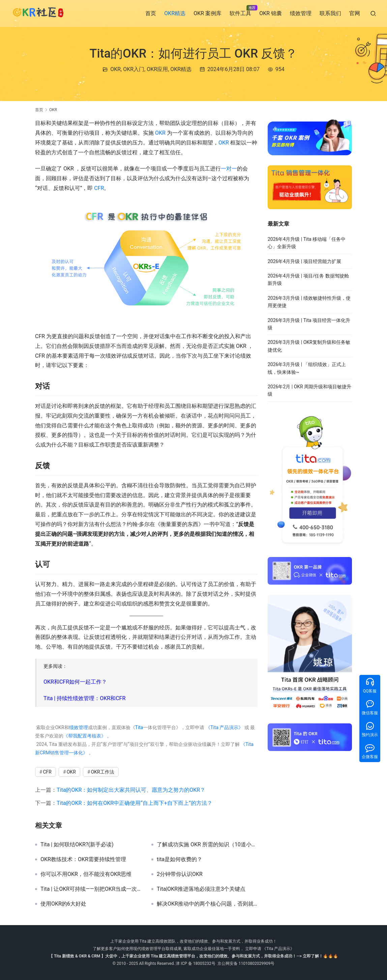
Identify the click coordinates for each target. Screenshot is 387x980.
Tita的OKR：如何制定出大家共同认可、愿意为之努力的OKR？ (131, 790)
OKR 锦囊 (271, 13)
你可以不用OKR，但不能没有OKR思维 (86, 874)
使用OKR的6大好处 (63, 904)
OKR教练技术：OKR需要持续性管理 (83, 859)
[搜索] (373, 13)
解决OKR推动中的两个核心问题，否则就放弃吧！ (207, 904)
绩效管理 (301, 13)
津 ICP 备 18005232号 (196, 963)
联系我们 (330, 13)
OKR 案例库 (207, 13)
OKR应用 (157, 69)
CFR (99, 188)
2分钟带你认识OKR (180, 874)
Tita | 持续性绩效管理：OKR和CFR (84, 698)
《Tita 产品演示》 (224, 727)
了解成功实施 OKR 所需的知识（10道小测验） (207, 845)
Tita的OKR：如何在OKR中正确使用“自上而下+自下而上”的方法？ (135, 803)
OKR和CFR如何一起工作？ (75, 682)
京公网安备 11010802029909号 (246, 963)
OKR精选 (175, 13)
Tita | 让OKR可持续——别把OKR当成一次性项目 (91, 889)
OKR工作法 (103, 772)
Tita (139, 727)
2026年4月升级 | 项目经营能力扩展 (304, 261)
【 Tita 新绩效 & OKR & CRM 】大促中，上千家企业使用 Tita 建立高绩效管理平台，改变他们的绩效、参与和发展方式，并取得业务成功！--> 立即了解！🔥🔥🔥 (193, 956)
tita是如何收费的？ (180, 859)
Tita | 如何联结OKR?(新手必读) (77, 845)
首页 (151, 13)
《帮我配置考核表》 (85, 736)
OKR (115, 69)
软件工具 (240, 13)
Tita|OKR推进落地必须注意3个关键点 (201, 889)
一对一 (229, 169)
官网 (355, 13)
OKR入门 (134, 69)
